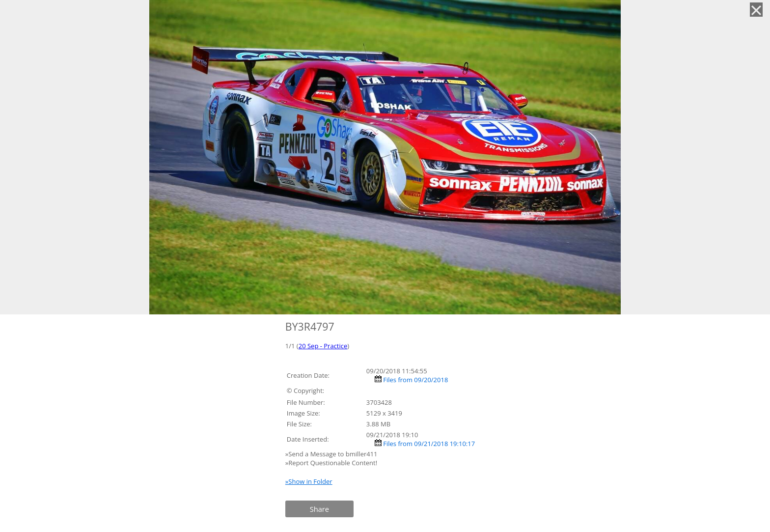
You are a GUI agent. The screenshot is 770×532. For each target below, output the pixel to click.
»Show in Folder (309, 481)
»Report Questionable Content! (331, 463)
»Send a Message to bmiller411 (332, 454)
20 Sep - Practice (323, 346)
